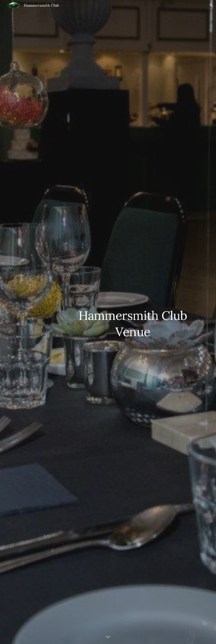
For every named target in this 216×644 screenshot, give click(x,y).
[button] (211, 5)
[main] (133, 322)
